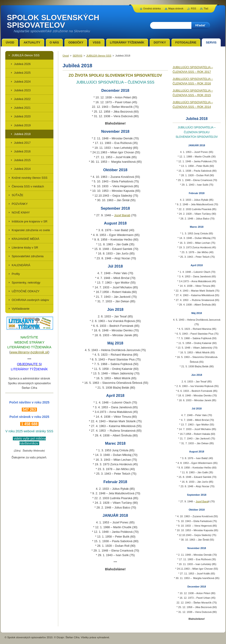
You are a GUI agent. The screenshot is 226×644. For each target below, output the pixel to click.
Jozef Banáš (122, 215)
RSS (193, 8)
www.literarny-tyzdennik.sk (29, 352)
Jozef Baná (202, 501)
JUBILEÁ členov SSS (99, 56)
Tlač (206, 8)
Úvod (66, 56)
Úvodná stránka (152, 8)
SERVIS (77, 56)
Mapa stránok (176, 8)
